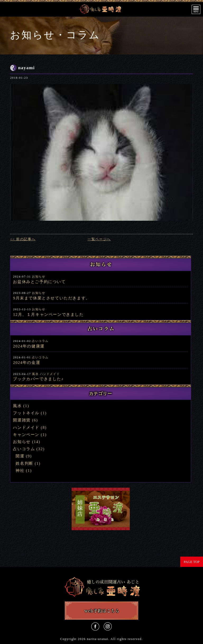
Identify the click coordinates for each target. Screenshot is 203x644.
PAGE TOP (192, 562)
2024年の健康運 (29, 346)
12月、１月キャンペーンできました (48, 314)
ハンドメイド (50, 374)
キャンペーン (26, 435)
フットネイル (26, 413)
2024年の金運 (27, 363)
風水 (35, 374)
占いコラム (40, 341)
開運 (20, 456)
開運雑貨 (22, 420)
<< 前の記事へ (23, 239)
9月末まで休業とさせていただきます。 (51, 298)
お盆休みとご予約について (39, 282)
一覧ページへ (99, 239)
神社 (20, 471)
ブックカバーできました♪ (38, 379)
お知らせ (39, 276)
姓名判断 (24, 463)
